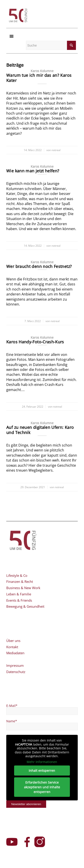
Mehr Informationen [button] (42, 762)
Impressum (15, 665)
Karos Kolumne (42, 71)
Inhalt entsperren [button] (42, 771)
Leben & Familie (19, 594)
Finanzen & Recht (20, 582)
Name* (12, 721)
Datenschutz (16, 672)
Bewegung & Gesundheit (25, 606)
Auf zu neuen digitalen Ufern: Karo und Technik (40, 430)
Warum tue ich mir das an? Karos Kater (39, 78)
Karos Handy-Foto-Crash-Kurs (35, 342)
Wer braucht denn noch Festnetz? (39, 266)
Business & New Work (23, 588)
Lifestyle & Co (17, 575)
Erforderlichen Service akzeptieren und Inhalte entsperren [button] (42, 787)
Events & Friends (19, 600)
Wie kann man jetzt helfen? (33, 171)
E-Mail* (12, 706)
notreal (56, 150)
